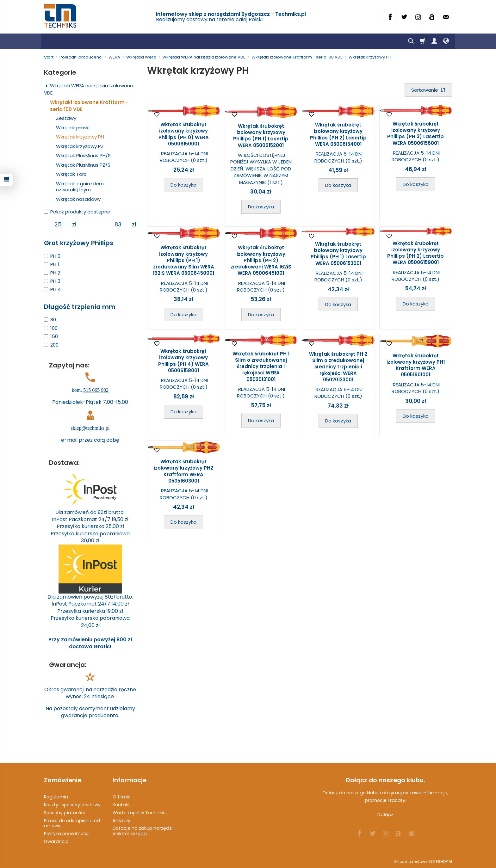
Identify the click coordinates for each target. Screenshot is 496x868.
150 (51, 336)
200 (51, 345)
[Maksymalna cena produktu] (118, 225)
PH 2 (52, 273)
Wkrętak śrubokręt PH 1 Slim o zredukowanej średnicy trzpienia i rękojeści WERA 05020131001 (261, 366)
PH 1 (52, 264)
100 (51, 328)
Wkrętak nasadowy (78, 199)
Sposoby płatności (64, 813)
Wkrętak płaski (73, 128)
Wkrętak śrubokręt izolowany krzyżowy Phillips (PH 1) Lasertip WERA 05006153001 (338, 254)
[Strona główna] (61, 16)
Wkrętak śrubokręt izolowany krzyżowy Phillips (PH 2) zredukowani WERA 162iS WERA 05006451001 (261, 260)
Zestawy (66, 118)
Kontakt (121, 805)
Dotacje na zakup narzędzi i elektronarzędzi (144, 831)
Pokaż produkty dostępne (77, 212)
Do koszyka (183, 185)
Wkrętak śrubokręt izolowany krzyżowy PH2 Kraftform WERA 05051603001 (183, 471)
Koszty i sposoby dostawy (72, 805)
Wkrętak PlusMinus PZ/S (83, 165)
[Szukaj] (411, 41)
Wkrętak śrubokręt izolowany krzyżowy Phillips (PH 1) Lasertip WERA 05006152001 (261, 136)
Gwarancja (56, 841)
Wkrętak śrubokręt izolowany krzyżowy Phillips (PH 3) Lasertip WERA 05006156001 (415, 133)
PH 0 (52, 256)
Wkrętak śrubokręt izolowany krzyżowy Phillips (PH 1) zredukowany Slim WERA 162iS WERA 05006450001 (183, 260)
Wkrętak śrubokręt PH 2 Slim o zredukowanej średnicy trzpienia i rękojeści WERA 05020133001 (338, 367)
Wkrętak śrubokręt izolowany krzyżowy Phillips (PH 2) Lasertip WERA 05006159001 (415, 253)
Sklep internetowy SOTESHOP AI (423, 862)
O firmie (122, 797)
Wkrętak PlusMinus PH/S (83, 155)
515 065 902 (96, 390)
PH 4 (52, 289)
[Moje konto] (434, 41)
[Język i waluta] (446, 41)
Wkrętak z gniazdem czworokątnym (80, 187)
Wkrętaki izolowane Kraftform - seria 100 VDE (89, 106)
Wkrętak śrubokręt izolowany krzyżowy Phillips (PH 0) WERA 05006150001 (184, 134)
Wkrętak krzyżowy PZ (80, 146)
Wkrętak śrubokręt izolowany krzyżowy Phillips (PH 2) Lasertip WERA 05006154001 (338, 134)
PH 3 (52, 281)
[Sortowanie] (428, 90)
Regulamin (56, 797)
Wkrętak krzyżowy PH (80, 137)
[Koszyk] (423, 41)
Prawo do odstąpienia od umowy (72, 823)
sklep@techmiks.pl (90, 428)
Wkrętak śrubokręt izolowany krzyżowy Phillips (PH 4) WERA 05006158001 (183, 361)
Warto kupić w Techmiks (140, 813)
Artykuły (121, 821)
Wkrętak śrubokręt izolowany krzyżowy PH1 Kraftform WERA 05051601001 (416, 365)
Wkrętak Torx (71, 174)
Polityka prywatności (67, 834)
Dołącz (385, 814)
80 (50, 320)
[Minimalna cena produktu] (58, 225)
